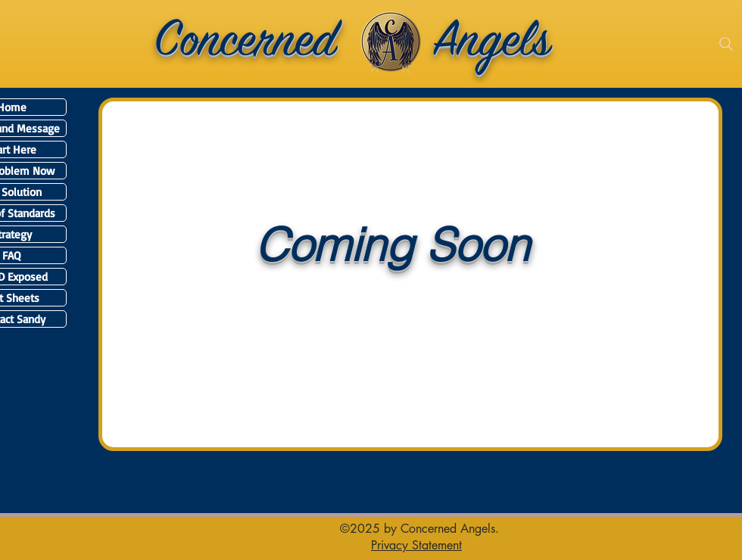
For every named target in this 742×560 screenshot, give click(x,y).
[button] (416, 545)
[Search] (726, 44)
